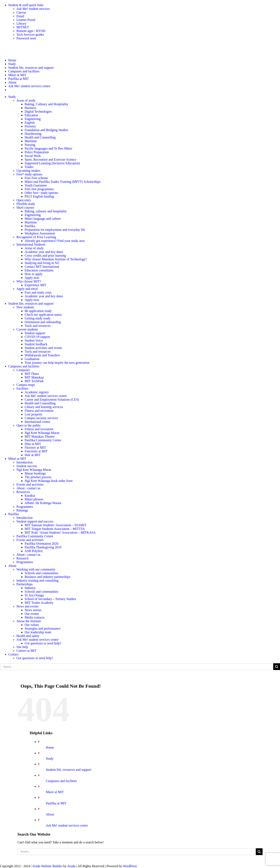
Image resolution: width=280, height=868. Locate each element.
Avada (71, 866)
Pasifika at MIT (56, 803)
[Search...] (137, 667)
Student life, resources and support (69, 770)
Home (50, 747)
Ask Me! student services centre (67, 825)
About (50, 814)
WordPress (130, 866)
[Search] (277, 667)
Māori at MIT (55, 792)
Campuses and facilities (61, 781)
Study (50, 759)
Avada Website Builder (47, 866)
